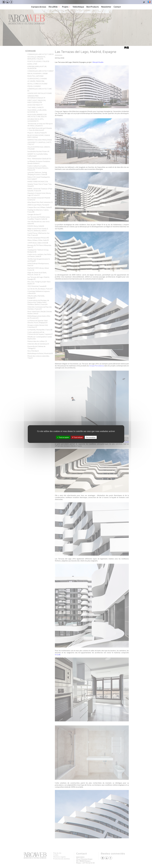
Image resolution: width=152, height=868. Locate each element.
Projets (66, 7)
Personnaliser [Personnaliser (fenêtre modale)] (91, 437)
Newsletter (106, 7)
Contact (117, 7)
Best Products (93, 7)
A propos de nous (39, 7)
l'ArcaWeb (54, 7)
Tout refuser (77, 437)
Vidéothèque (78, 7)
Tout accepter (63, 437)
